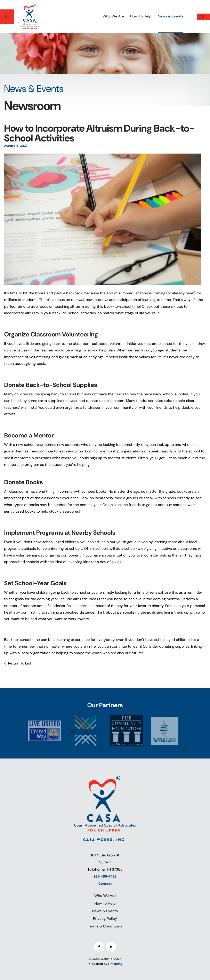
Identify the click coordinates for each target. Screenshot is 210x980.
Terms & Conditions (105, 926)
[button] (7, 17)
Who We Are (90, 16)
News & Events (147, 16)
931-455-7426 (105, 877)
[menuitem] (90, 17)
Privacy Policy (105, 919)
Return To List (19, 663)
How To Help (118, 16)
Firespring (115, 964)
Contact (105, 884)
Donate (192, 17)
